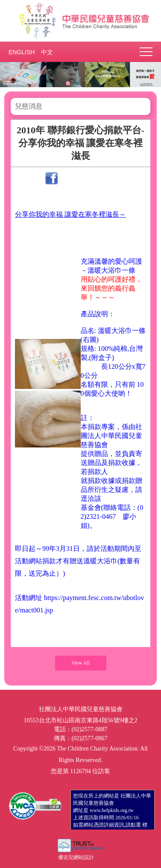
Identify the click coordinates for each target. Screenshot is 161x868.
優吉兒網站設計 (76, 857)
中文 (47, 52)
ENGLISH (21, 52)
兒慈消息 (29, 106)
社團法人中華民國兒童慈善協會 (81, 21)
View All (80, 663)
